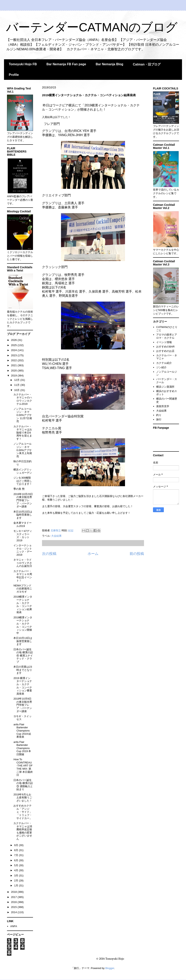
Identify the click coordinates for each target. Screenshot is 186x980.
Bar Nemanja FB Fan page (66, 64)
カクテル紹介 (164, 363)
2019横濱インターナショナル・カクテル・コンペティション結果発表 (23, 604)
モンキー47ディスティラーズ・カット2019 (23, 536)
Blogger (110, 968)
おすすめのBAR (165, 347)
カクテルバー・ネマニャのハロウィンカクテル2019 (23, 399)
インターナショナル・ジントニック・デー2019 (23, 550)
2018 (14, 892)
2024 (14, 350)
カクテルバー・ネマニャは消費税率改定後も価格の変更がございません (23, 831)
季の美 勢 (19, 489)
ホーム (93, 554)
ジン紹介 (161, 367)
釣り (159, 415)
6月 (17, 860)
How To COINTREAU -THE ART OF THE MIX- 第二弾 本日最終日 (23, 767)
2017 (14, 897)
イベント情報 (164, 342)
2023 (14, 355)
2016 (14, 902)
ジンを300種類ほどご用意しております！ (23, 481)
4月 (17, 870)
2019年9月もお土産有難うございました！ (23, 798)
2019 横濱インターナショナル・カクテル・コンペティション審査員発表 (23, 686)
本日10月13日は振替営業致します (23, 641)
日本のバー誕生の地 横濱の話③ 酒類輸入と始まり (23, 785)
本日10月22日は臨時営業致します (23, 515)
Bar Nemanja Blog (109, 64)
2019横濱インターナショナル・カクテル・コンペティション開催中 (23, 625)
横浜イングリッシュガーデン (23, 471)
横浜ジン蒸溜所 (165, 387)
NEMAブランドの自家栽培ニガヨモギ (23, 589)
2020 (14, 371)
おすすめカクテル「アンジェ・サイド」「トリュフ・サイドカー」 (23, 812)
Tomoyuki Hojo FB (23, 64)
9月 (17, 845)
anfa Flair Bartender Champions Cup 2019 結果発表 (22, 731)
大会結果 (56, 536)
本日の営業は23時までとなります (23, 670)
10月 (17, 390)
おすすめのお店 (165, 351)
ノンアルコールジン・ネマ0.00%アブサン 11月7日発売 (23, 415)
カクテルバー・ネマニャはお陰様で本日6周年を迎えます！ (23, 433)
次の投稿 (49, 554)
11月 (17, 385)
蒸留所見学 (163, 406)
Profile (14, 75)
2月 (17, 881)
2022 (14, 360)
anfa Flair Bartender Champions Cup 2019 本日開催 (22, 748)
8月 (17, 850)
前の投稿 (137, 554)
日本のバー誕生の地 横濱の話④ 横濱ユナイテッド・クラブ (23, 656)
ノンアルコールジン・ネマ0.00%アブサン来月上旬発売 (23, 450)
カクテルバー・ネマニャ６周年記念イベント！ (23, 576)
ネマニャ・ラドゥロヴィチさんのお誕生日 (23, 563)
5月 (17, 865)
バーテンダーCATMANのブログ (92, 27)
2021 (14, 365)
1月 (17, 885)
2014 (14, 912)
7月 (17, 855)
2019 (14, 376)
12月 (17, 380)
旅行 (159, 419)
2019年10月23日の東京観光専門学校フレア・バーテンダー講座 (23, 500)
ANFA (14, 926)
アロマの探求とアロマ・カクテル (167, 336)
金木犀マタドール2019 (22, 524)
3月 (17, 876)
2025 (14, 345)
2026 (14, 340)
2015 (14, 907)
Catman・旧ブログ (147, 64)
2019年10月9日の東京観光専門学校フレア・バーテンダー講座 (23, 705)
